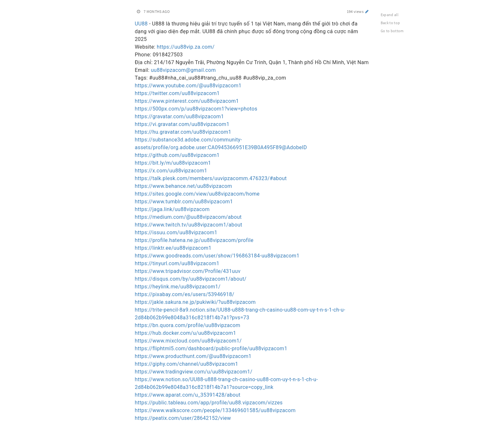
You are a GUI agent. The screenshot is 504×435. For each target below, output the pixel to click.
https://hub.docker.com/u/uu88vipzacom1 (185, 333)
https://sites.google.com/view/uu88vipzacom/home (197, 194)
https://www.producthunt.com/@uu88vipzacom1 (193, 356)
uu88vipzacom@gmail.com (183, 70)
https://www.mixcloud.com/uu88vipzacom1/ (188, 341)
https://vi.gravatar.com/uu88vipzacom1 (182, 124)
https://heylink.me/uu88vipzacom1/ (178, 287)
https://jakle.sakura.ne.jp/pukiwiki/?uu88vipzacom (195, 302)
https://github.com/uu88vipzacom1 (177, 155)
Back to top (390, 23)
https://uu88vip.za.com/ (186, 47)
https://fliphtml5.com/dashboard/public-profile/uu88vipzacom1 (211, 348)
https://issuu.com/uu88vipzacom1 (176, 232)
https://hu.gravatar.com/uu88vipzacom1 (183, 132)
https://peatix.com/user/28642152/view (183, 418)
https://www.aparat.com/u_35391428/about (188, 395)
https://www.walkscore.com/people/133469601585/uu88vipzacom (215, 410)
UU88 (141, 24)
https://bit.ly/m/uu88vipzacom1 (173, 163)
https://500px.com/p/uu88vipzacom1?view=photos (196, 109)
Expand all (390, 15)
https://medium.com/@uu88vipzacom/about (188, 217)
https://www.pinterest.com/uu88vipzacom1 (187, 101)
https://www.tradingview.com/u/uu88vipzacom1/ (194, 372)
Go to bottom (392, 31)
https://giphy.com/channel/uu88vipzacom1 (187, 364)
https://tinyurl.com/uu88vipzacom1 (177, 263)
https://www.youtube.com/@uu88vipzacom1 (188, 86)
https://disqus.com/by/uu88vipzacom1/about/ (191, 279)
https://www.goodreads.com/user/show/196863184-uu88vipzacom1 (217, 256)
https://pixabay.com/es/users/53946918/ (185, 294)
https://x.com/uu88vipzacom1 (171, 171)
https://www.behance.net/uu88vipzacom (184, 186)
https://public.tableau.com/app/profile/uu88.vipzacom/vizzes (209, 403)
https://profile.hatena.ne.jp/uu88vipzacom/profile (194, 240)
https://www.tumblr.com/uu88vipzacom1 (184, 202)
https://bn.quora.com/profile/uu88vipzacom (188, 325)
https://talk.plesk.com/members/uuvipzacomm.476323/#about (211, 178)
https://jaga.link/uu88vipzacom (172, 209)
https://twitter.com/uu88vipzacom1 (177, 93)
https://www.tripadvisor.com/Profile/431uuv (188, 271)
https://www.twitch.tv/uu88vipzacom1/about (189, 225)
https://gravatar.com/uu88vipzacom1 (180, 116)
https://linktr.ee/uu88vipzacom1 (173, 248)
